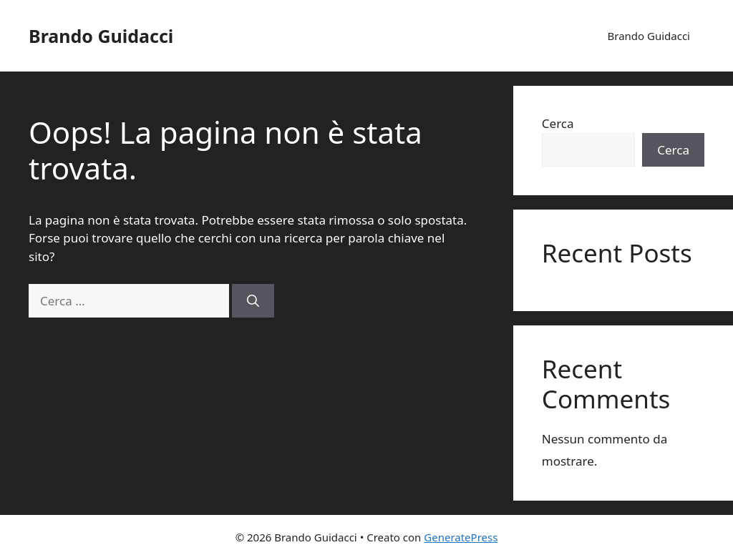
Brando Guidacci (101, 36)
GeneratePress (461, 537)
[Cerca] (253, 301)
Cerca (558, 123)
